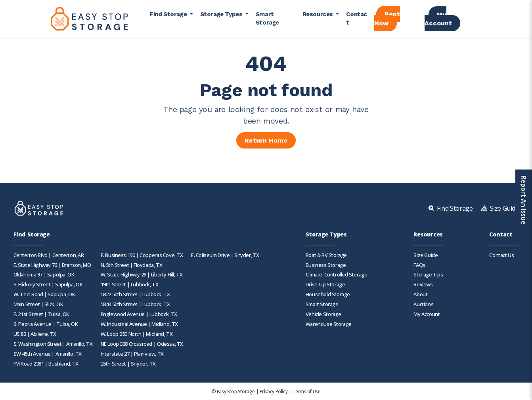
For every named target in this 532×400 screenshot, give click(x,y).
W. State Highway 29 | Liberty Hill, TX (142, 275)
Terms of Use (306, 391)
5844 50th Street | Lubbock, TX (135, 304)
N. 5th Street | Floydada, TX (132, 265)
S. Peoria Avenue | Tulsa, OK (46, 324)
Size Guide (426, 255)
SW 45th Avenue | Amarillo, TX (48, 354)
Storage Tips (428, 275)
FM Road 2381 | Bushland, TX (46, 364)
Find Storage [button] (169, 14)
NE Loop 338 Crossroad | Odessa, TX (142, 344)
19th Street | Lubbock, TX (130, 285)
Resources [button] (319, 14)
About (420, 294)
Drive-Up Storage (325, 285)
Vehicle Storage (323, 314)
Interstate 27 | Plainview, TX (132, 354)
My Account (438, 19)
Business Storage (326, 265)
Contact (357, 18)
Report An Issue (524, 200)
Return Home (266, 140)
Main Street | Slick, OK (38, 304)
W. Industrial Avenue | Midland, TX (139, 324)
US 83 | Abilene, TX (35, 334)
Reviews (423, 285)
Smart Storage (267, 18)
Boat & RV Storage (326, 255)
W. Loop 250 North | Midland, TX (137, 334)
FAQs (419, 265)
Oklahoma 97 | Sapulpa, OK (44, 275)
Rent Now (387, 19)
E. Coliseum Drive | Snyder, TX (225, 255)
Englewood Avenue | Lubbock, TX (139, 314)
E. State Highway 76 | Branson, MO (52, 265)
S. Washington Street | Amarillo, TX (53, 344)
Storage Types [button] (222, 14)
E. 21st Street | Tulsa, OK (42, 314)
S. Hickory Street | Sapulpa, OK (48, 285)
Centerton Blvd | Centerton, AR (49, 255)
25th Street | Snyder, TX (128, 364)
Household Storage (328, 294)
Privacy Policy (274, 391)
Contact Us (501, 255)
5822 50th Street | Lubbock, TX (135, 294)
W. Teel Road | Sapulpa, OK (44, 294)
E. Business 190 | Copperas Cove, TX (142, 255)
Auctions (423, 304)
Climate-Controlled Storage (337, 275)
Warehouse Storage (329, 324)
